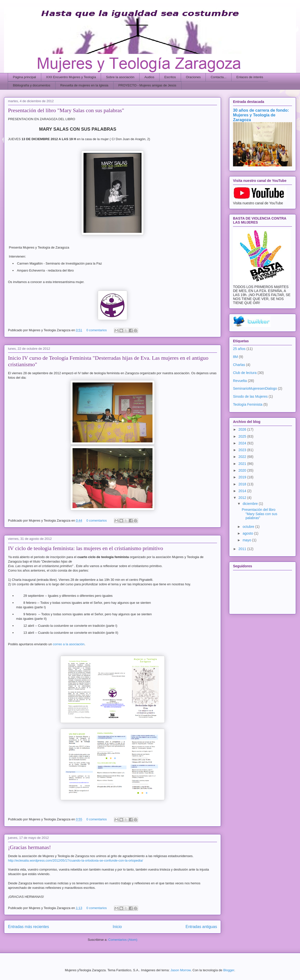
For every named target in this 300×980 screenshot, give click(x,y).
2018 (243, 484)
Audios (149, 77)
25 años (239, 349)
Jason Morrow (181, 970)
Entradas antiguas (201, 927)
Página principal (25, 77)
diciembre (251, 504)
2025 (243, 436)
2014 (243, 491)
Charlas (239, 365)
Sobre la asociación (120, 77)
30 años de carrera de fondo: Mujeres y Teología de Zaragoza (261, 115)
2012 (243, 498)
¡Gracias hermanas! (29, 847)
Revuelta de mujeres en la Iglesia (84, 85)
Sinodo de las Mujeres (250, 396)
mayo (247, 540)
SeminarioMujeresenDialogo (255, 388)
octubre (249, 527)
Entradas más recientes (28, 927)
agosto (248, 533)
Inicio (117, 927)
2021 (243, 464)
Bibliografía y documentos (32, 85)
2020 (243, 470)
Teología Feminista (248, 404)
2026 (243, 429)
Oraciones (193, 77)
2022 (243, 457)
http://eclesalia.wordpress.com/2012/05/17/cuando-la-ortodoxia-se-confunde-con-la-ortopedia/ (75, 860)
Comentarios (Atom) (123, 940)
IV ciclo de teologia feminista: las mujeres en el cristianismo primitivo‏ (85, 548)
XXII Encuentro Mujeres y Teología (71, 77)
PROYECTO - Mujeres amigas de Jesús (147, 85)
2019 (243, 477)
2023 (243, 450)
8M (235, 357)
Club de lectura (245, 373)
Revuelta (240, 381)
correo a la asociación (68, 644)
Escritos (170, 77)
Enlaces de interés (250, 77)
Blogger (229, 970)
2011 (243, 549)
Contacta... (219, 77)
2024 (243, 443)
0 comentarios (96, 330)
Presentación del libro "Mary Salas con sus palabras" (66, 110)
